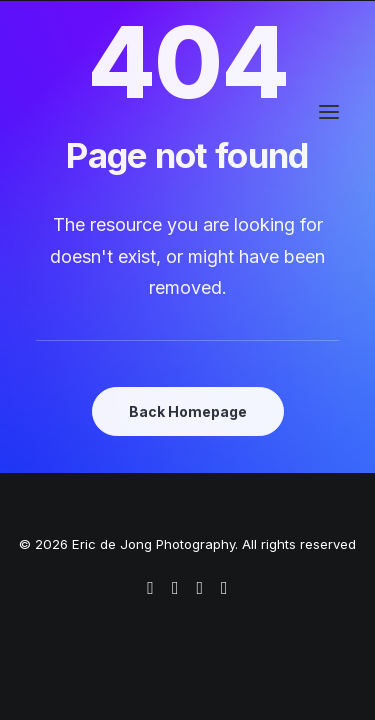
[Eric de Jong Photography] (138, 112)
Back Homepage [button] (188, 411)
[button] (329, 112)
